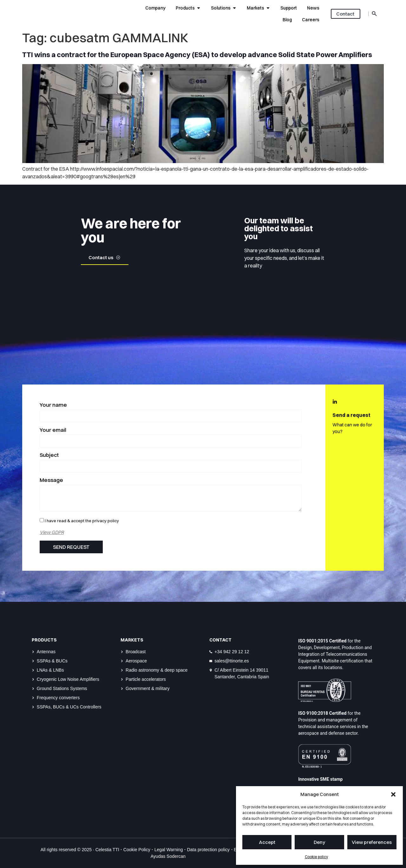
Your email (53, 430)
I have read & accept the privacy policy (82, 521)
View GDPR (52, 532)
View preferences (372, 842)
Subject (49, 455)
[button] (393, 794)
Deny (319, 842)
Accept (267, 842)
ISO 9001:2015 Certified (322, 641)
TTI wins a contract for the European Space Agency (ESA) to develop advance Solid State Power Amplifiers (197, 55)
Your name (53, 405)
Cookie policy (316, 857)
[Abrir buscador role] (374, 14)
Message (51, 480)
